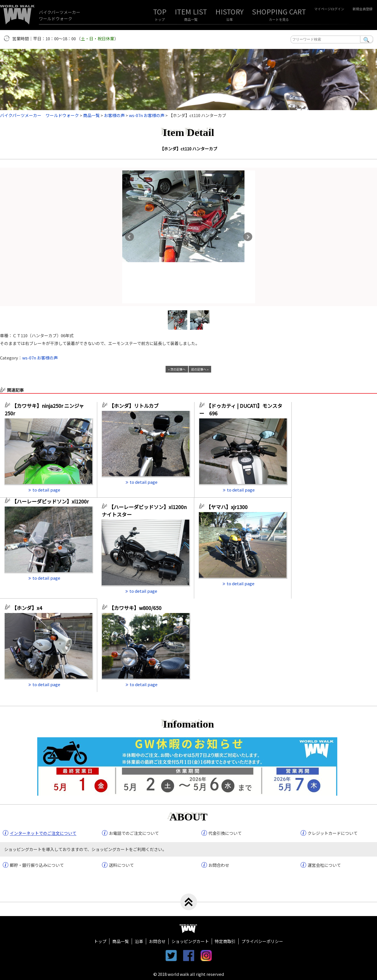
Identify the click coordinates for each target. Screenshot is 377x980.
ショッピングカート (190, 941)
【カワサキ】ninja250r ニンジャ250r (44, 409)
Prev (129, 237)
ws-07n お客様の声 (40, 358)
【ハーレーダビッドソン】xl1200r (52, 501)
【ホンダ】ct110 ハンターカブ (191, 149)
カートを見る (279, 19)
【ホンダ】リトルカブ (136, 406)
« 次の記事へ (177, 369)
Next (248, 237)
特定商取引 (225, 941)
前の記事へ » (200, 369)
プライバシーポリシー (262, 941)
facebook (189, 956)
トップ (160, 19)
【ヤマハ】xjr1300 (227, 507)
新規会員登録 (363, 9)
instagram (206, 956)
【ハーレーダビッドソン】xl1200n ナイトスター (144, 511)
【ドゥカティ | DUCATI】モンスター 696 (241, 409)
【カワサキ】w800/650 (135, 608)
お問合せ (157, 941)
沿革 (229, 19)
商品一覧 (191, 19)
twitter (171, 956)
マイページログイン (329, 9)
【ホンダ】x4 (29, 608)
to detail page (46, 490)
